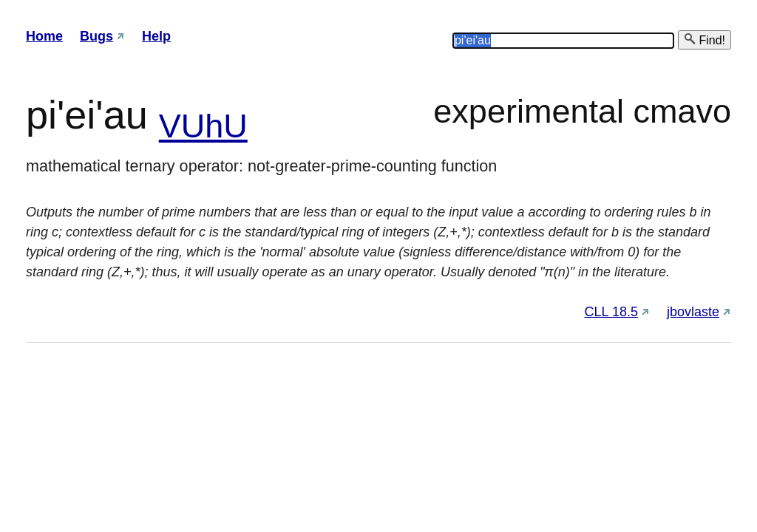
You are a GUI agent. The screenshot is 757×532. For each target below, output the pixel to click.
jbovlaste (693, 312)
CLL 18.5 (611, 312)
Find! (705, 40)
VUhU (203, 126)
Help (156, 36)
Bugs (96, 36)
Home (44, 36)
